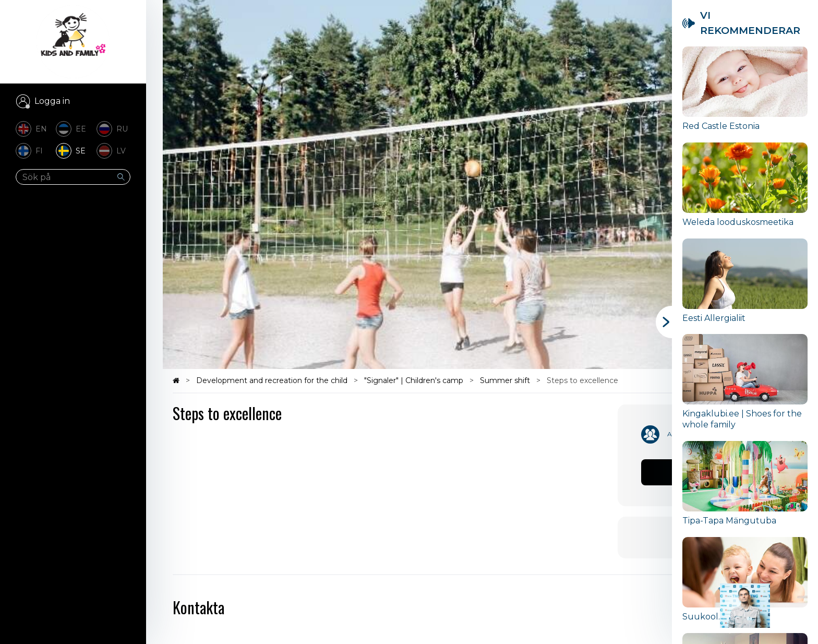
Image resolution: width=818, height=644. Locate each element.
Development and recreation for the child (273, 380)
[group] (745, 94)
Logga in (52, 101)
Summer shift (506, 380)
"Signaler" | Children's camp (415, 380)
